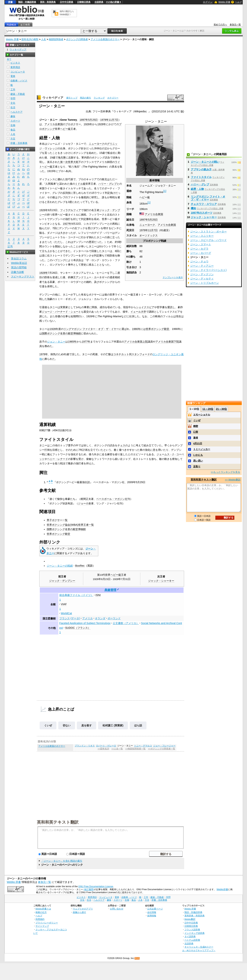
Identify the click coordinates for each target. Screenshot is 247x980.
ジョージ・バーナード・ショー (60, 312)
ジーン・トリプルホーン (205, 283)
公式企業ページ (155, 909)
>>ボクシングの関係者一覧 (161, 749)
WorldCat (66, 613)
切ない (67, 725)
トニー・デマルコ (143, 746)
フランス (65, 618)
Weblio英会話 (19, 263)
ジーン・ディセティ (202, 279)
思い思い (198, 461)
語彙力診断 (17, 272)
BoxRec (80, 566)
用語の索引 (85, 98)
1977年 (86, 342)
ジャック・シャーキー (161, 581)
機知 (193, 208)
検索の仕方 (41, 912)
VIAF (64, 604)
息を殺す (87, 725)
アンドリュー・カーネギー (91, 277)
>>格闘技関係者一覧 (135, 749)
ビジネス (15, 63)
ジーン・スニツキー (202, 236)
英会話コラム (19, 258)
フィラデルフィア (71, 210)
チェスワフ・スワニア (204, 204)
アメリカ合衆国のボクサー (105, 39)
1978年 (144, 230)
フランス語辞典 (192, 930)
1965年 (72, 342)
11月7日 (153, 230)
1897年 (144, 220)
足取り (197, 466)
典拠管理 (110, 590)
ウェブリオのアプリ (83, 909)
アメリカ (87, 618)
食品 (13, 130)
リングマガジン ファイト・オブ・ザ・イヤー (208, 198)
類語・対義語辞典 (27, 2)
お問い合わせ (117, 909)
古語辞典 (99, 2)
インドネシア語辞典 (195, 933)
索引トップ (72, 98)
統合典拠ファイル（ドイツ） (76, 595)
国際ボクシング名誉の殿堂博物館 (61, 333)
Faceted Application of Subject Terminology (85, 623)
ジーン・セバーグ (201, 253)
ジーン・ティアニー (202, 266)
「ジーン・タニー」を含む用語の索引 (62, 861)
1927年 (67, 224)
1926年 (88, 124)
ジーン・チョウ (199, 261)
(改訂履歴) (89, 889)
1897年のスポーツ (202, 213)
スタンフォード (141, 354)
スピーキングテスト (23, 277)
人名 (44, 39)
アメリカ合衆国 (154, 214)
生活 (13, 107)
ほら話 (138, 725)
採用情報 (152, 916)
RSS (137, 958)
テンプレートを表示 (173, 277)
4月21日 (198, 443)
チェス (121, 445)
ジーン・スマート (201, 244)
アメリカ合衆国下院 (167, 342)
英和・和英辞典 (48, 2)
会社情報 (152, 912)
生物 (13, 125)
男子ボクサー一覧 (57, 520)
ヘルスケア (16, 112)
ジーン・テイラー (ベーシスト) (208, 270)
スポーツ (15, 121)
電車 (13, 76)
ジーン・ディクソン (202, 274)
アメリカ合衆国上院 (136, 342)
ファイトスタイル (201, 177)
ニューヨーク (147, 225)
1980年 (136, 329)
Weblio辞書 (222, 889)
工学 (13, 90)
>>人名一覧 (117, 749)
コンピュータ (18, 72)
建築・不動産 (18, 94)
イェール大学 (138, 312)
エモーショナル (202, 415)
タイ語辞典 (190, 936)
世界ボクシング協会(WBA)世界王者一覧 (70, 525)
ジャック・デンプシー (62, 581)
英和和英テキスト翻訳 (58, 822)
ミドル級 (80, 184)
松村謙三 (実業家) (113, 725)
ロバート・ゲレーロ (106, 746)
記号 (10, 246)
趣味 (13, 116)
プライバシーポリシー (47, 923)
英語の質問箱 (19, 267)
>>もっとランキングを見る (225, 472)
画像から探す (79, 912)
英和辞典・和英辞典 (195, 916)
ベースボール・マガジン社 (112, 499)
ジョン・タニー (56, 342)
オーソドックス (149, 235)
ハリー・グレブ (108, 184)
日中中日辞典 (66, 2)
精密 (196, 426)
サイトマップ (42, 926)
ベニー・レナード (58, 459)
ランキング (99, 98)
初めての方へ (220, 25)
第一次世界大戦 (69, 162)
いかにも (198, 455)
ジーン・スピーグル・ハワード (208, 240)
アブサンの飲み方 (201, 169)
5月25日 (153, 220)
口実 (196, 432)
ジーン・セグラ (199, 249)
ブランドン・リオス (85, 746)
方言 (13, 139)
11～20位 (208, 409)
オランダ (100, 618)
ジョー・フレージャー (164, 746)
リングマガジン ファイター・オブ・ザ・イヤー (91, 329)
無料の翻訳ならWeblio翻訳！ (67, 13)
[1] (165, 191)
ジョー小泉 (85, 503)
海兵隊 (62, 158)
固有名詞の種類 (30, 39)
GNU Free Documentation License (96, 886)
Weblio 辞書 (224, 2)
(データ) (75, 618)
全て (9, 59)
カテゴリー (113, 98)
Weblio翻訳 (190, 919)
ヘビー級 (145, 197)
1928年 (102, 124)
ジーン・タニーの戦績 (60, 566)
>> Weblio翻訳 (233, 480)
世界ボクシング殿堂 (157, 329)
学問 (13, 98)
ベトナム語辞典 (192, 940)
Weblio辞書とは (43, 909)
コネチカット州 (122, 354)
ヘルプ (238, 2)
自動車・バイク (19, 81)
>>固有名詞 (103, 749)
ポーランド (114, 618)
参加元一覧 (235, 25)
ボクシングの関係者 (77, 39)
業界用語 (15, 67)
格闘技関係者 (56, 39)
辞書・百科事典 (19, 143)
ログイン (208, 2)
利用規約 (40, 919)
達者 (196, 438)
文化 (13, 103)
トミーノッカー (202, 449)
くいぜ (48, 725)
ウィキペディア (53, 98)
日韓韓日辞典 (84, 2)
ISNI (98, 595)
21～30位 (221, 409)
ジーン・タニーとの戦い (205, 162)
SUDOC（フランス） (78, 628)
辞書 (10, 2)
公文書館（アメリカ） (126, 623)
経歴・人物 (197, 189)
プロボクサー (73, 124)
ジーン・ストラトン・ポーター (208, 232)
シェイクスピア (145, 307)
